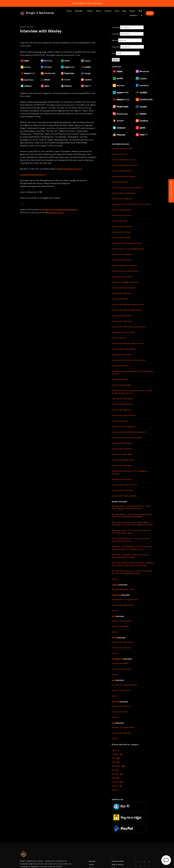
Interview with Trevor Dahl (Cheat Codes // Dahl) (131, 204)
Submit (116, 60)
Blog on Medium (118, 865)
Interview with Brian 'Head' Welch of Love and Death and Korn (132, 373)
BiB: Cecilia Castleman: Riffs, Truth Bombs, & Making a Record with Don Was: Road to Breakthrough (133, 564)
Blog (124, 11)
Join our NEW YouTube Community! (87, 3)
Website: (115, 40)
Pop (114, 616)
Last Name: (116, 34)
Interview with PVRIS (120, 299)
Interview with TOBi (119, 712)
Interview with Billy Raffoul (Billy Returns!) (128, 304)
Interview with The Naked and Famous (127, 243)
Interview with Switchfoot (122, 254)
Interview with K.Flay (120, 182)
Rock (114, 638)
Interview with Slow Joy (121, 669)
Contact (108, 11)
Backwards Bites (118, 861)
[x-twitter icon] (149, 862)
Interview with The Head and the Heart (127, 438)
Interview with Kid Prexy (121, 690)
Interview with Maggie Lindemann (125, 282)
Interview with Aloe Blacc (122, 385)
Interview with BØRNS (120, 626)
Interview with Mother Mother (124, 176)
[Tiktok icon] (140, 866)
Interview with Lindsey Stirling (123, 349)
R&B (114, 723)
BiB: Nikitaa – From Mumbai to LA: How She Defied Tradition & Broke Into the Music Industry (132, 548)
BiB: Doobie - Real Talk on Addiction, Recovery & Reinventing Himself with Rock (131, 556)
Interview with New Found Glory (124, 265)
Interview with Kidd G (120, 366)
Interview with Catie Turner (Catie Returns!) (129, 327)
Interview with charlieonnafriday (124, 496)
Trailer (115, 585)
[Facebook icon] (145, 862)
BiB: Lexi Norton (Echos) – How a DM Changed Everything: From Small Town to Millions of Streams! (132, 524)
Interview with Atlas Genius (122, 642)
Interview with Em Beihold (122, 316)
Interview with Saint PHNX (122, 454)
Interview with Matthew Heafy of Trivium (128, 343)
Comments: (116, 47)
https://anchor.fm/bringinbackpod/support (59, 209)
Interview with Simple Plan (122, 404)
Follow (150, 13)
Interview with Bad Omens (122, 149)
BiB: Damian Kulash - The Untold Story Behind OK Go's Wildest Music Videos (131, 532)
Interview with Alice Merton (123, 399)
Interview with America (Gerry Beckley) (127, 188)
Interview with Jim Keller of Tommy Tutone (129, 360)
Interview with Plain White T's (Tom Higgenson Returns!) (130, 472)
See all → (115, 579)
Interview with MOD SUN (121, 171)
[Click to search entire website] (142, 15)
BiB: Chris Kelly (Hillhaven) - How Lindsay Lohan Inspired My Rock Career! (130, 540)
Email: (114, 53)
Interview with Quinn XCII (121, 355)
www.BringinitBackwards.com (33, 175)
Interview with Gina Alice (121, 733)
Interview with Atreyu (120, 421)
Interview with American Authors (125, 165)
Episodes (79, 11)
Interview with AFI (119, 338)
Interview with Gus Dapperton (124, 426)
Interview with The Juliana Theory (125, 271)
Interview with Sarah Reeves (123, 605)
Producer (117, 782)
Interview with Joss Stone (122, 277)
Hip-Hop (116, 702)
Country (117, 786)
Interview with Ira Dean (121, 648)
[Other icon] (149, 866)
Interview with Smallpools (122, 199)
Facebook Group (56, 213)
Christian (116, 595)
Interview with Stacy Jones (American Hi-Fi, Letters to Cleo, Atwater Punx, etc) (132, 392)
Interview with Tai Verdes (122, 449)
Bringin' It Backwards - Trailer (123, 589)
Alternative (117, 659)
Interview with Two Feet (121, 232)
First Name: (116, 27)
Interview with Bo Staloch (122, 621)
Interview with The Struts (122, 260)
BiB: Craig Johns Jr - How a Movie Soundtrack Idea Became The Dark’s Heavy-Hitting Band (132, 515)
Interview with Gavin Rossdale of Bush (127, 310)
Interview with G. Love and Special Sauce (128, 249)
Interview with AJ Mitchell (122, 227)
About (99, 11)
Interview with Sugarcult (121, 410)
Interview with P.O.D (120, 154)
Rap (113, 680)
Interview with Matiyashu (122, 479)
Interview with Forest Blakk (122, 490)
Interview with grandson (121, 210)
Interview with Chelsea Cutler (123, 332)
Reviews (133, 15)
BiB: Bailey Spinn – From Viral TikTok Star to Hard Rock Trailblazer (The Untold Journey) (131, 507)
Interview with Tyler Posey (122, 321)
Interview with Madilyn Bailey (123, 460)
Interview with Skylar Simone (123, 727)
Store (117, 11)
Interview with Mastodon (122, 293)
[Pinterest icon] (145, 866)
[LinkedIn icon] (136, 866)
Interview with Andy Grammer (124, 415)
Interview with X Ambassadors (124, 193)
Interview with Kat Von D (121, 215)
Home (69, 11)
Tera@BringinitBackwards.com (68, 169)
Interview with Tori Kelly (121, 238)
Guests (132, 11)
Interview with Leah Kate (121, 465)
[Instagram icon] (140, 862)
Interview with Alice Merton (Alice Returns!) (129, 432)
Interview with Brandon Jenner (124, 160)
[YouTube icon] (136, 862)
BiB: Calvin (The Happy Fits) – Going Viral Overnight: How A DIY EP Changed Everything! (132, 572)
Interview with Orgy (119, 221)
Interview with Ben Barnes (122, 443)
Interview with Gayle (120, 379)
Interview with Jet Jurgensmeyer (125, 599)
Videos (90, 11)
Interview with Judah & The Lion (124, 485)
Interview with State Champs (123, 288)
